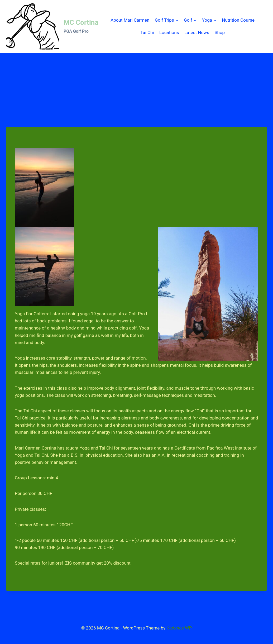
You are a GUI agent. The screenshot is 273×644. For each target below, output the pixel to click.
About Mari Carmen (130, 20)
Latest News (197, 32)
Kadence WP (179, 628)
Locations (169, 32)
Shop (220, 32)
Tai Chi (147, 32)
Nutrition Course (238, 20)
